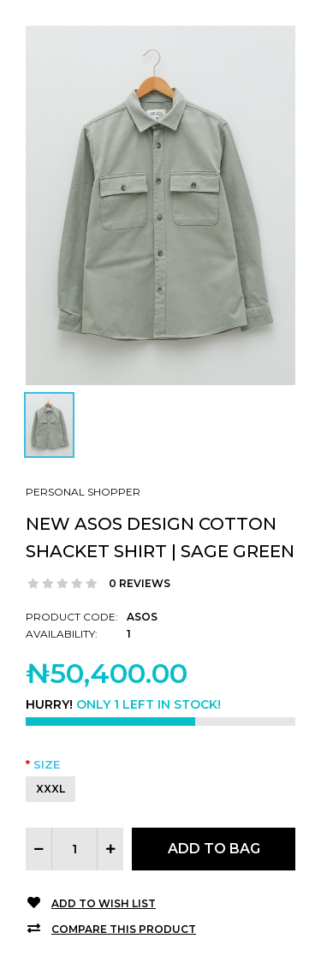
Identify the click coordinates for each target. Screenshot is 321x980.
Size (47, 764)
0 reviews (140, 583)
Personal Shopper (83, 492)
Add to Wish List (104, 903)
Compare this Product (124, 929)
